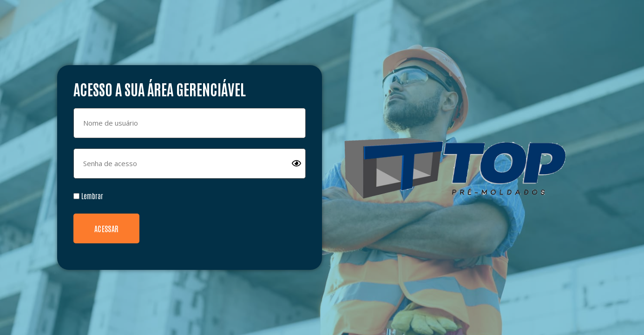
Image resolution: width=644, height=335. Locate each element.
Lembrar (88, 196)
